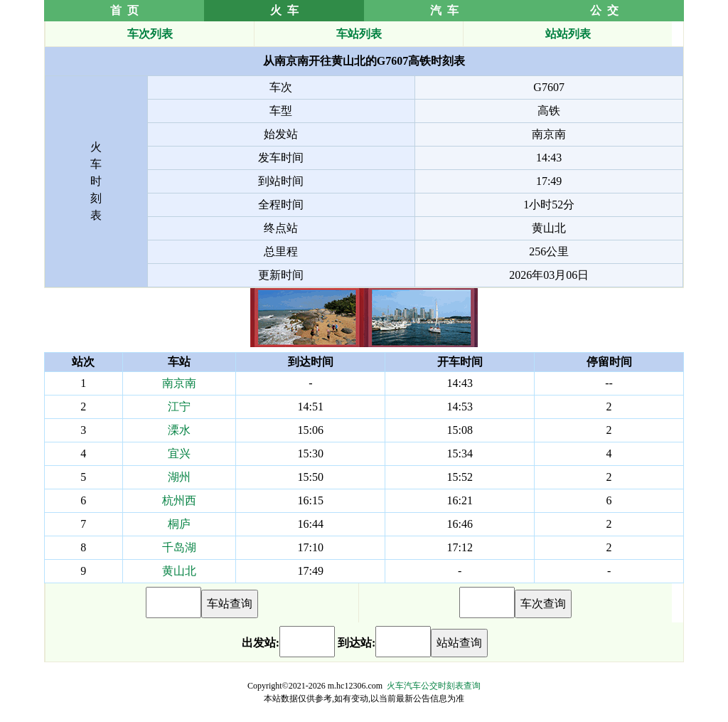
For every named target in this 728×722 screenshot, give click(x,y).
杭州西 (179, 500)
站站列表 (568, 34)
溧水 (179, 430)
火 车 (284, 10)
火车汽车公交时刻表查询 (434, 686)
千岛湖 (179, 547)
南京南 (179, 383)
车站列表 (359, 34)
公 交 (604, 10)
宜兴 (179, 453)
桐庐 (179, 524)
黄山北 (179, 571)
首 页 (124, 10)
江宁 (179, 407)
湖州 (179, 477)
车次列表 (150, 34)
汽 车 (444, 10)
